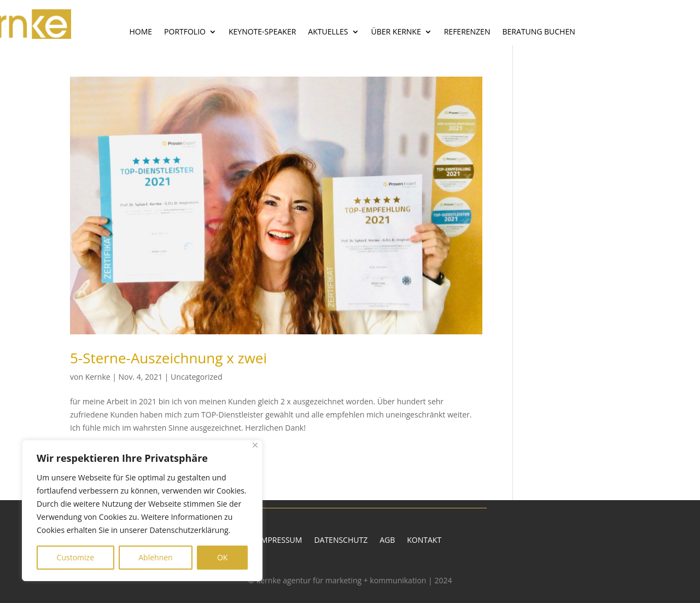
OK (222, 557)
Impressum (281, 541)
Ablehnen (155, 557)
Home (141, 32)
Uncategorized (196, 377)
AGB (387, 541)
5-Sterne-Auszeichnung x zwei (168, 358)
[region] (142, 511)
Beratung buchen (538, 32)
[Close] (255, 445)
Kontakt (424, 541)
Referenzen (467, 32)
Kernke (98, 377)
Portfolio (185, 32)
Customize (75, 557)
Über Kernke (396, 32)
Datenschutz (341, 541)
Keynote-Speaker (262, 32)
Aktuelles (328, 32)
